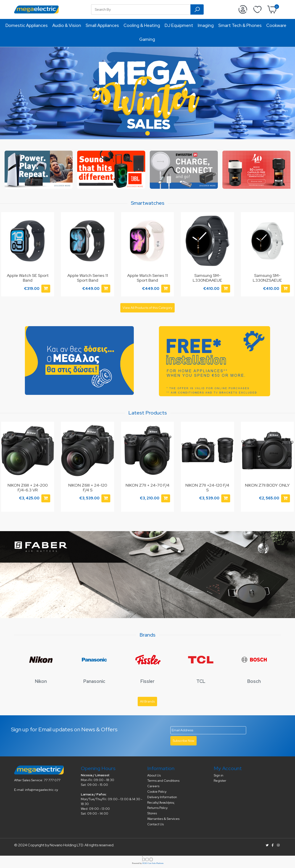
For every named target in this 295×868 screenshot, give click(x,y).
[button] (147, 133)
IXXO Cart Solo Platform (153, 863)
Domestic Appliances (27, 25)
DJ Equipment (179, 25)
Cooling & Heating (142, 25)
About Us (154, 775)
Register (220, 781)
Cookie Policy (157, 792)
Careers (153, 786)
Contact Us (155, 824)
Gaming (147, 39)
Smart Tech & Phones (240, 25)
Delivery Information (162, 797)
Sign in (219, 775)
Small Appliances (102, 25)
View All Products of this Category (147, 308)
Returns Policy (157, 808)
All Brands (147, 701)
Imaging (206, 25)
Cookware (276, 25)
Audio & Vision (67, 25)
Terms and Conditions (163, 781)
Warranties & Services (163, 819)
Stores (152, 813)
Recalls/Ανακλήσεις (161, 802)
